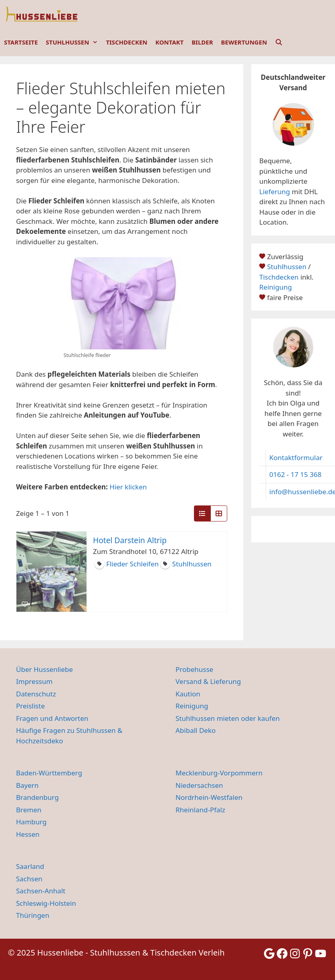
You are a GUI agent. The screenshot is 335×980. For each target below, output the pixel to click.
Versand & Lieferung (208, 681)
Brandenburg (37, 797)
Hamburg (31, 822)
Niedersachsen (199, 785)
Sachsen (29, 879)
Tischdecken (279, 277)
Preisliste (30, 706)
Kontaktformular (296, 458)
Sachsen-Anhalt (41, 891)
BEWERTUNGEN (244, 42)
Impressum (34, 681)
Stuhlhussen (287, 267)
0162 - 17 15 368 (295, 474)
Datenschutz (36, 694)
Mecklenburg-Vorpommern (219, 773)
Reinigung (275, 287)
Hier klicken (128, 487)
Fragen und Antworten (52, 718)
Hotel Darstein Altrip (130, 540)
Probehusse (194, 669)
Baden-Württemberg (49, 773)
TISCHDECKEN (126, 42)
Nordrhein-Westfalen (209, 797)
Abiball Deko (196, 730)
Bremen (29, 810)
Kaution (188, 694)
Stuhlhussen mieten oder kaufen (228, 718)
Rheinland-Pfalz (200, 810)
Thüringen (33, 915)
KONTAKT (170, 42)
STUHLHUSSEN (74, 42)
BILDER (202, 42)
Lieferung (275, 192)
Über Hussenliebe (44, 669)
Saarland (30, 866)
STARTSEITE (21, 42)
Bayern (27, 785)
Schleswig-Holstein (46, 903)
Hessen (28, 834)
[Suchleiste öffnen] (279, 42)
